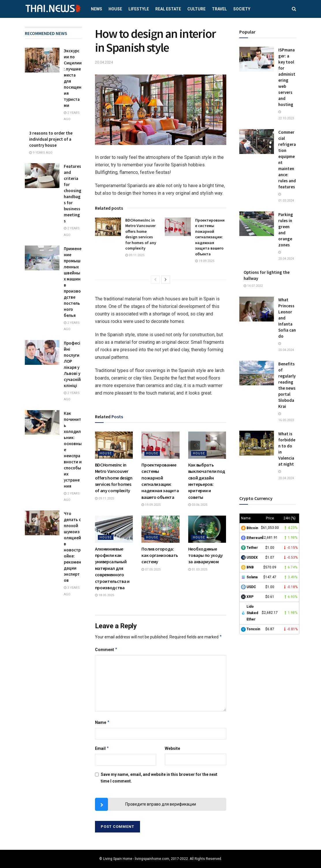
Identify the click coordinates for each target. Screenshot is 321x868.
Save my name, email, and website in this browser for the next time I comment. (159, 778)
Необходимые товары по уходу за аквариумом (206, 555)
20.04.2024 (104, 62)
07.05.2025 (151, 569)
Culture (196, 9)
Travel (219, 9)
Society (242, 9)
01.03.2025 (198, 569)
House (115, 9)
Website (172, 748)
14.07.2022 (253, 286)
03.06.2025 (198, 505)
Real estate (168, 9)
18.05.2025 (104, 595)
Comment (106, 650)
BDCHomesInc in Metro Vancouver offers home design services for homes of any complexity (141, 234)
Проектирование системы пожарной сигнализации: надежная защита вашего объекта (210, 237)
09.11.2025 (135, 255)
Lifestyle (139, 9)
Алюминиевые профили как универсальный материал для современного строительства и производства (112, 568)
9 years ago (41, 153)
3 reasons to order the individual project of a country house (51, 139)
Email (102, 748)
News (97, 9)
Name (102, 722)
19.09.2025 (205, 261)
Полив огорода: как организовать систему (160, 555)
